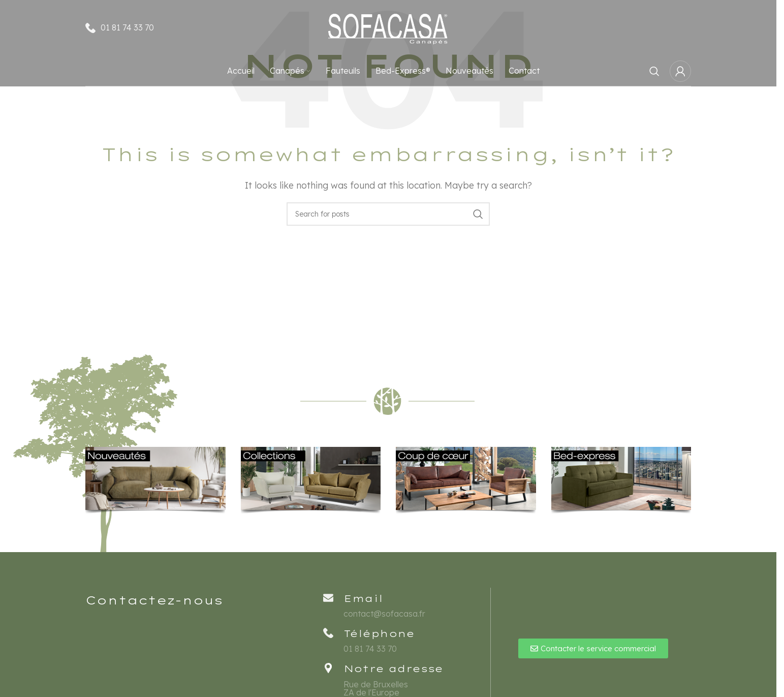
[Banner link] (155, 481)
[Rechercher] (654, 71)
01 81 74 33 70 (127, 27)
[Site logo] (388, 27)
